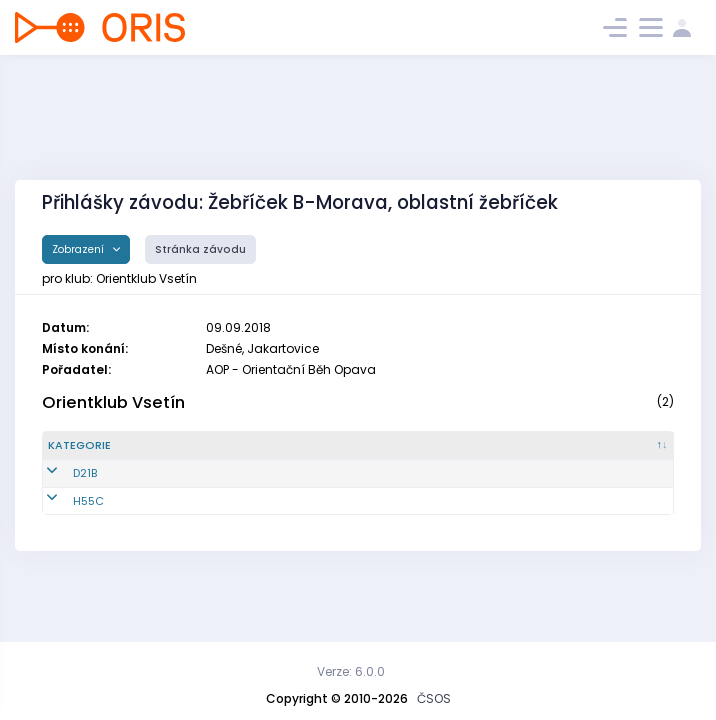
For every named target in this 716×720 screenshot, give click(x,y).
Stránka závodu (200, 249)
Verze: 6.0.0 (351, 671)
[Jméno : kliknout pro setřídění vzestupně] (366, 446)
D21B (60, 473)
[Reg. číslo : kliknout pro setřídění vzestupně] (208, 446)
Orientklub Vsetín (113, 402)
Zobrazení (79, 249)
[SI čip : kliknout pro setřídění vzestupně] (624, 446)
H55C (63, 501)
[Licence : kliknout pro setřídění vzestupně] (524, 446)
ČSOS (434, 698)
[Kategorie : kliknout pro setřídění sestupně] (100, 446)
